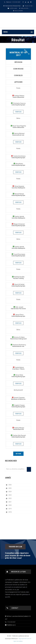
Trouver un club (28, 6)
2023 (10, 495)
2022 (10, 498)
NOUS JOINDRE (18, 11)
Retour (18, 454)
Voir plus (18, 112)
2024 (10, 492)
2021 (10, 502)
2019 (10, 509)
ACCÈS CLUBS (12, 8)
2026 (10, 485)
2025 (10, 488)
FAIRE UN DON (24, 8)
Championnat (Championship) (12, 6)
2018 (10, 512)
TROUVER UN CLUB (15, 547)
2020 (10, 505)
